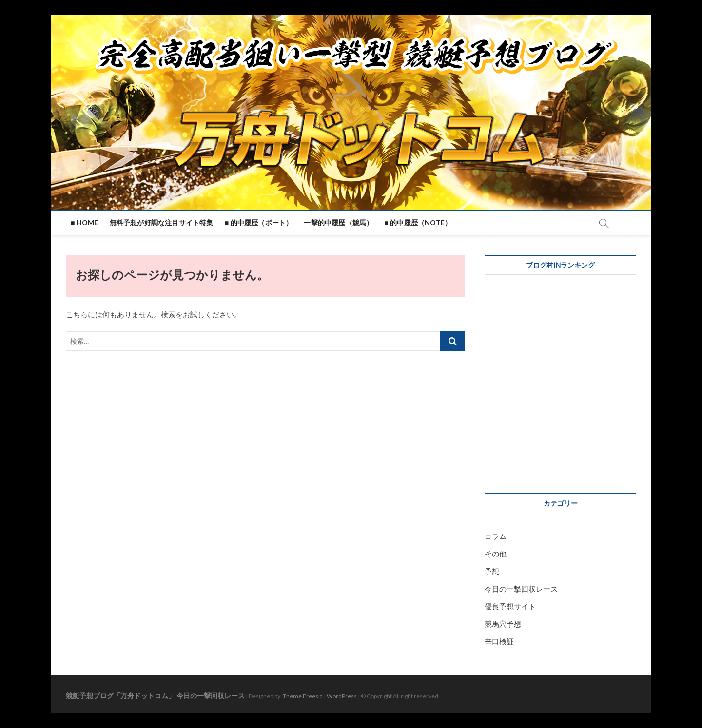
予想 (492, 571)
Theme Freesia (303, 696)
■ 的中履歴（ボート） (259, 222)
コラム (496, 536)
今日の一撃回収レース (521, 589)
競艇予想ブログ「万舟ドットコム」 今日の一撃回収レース (155, 696)
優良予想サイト (510, 606)
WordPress (342, 696)
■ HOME (85, 222)
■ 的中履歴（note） (418, 222)
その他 (496, 554)
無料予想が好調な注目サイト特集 (162, 222)
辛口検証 (499, 641)
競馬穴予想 (503, 624)
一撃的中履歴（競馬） (338, 222)
